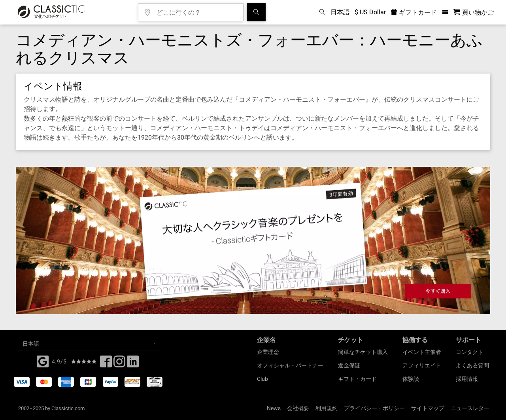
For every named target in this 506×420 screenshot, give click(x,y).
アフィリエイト (422, 365)
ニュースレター (470, 408)
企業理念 (268, 352)
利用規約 (327, 408)
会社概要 (298, 408)
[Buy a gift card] (253, 241)
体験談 (411, 379)
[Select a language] (88, 344)
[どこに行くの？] (196, 10)
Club (262, 379)
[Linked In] (133, 364)
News (274, 408)
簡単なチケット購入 (363, 352)
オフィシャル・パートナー (290, 365)
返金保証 (349, 365)
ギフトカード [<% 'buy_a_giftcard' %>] (414, 12)
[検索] (256, 12)
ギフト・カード (357, 379)
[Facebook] (43, 361)
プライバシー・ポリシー (374, 408)
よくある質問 (472, 365)
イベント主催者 (422, 352)
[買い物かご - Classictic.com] (474, 12)
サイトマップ (428, 408)
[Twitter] (119, 364)
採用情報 (467, 379)
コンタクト (470, 352)
